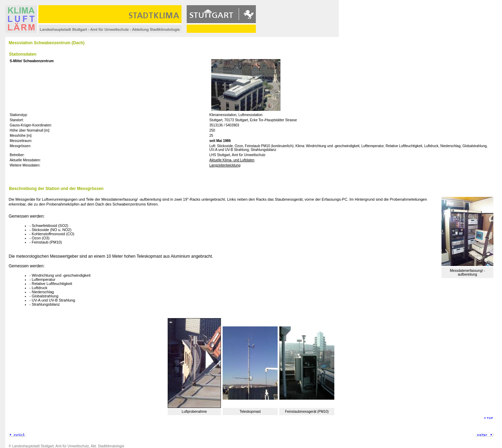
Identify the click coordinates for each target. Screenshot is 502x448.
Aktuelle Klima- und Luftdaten (232, 160)
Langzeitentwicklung (225, 165)
